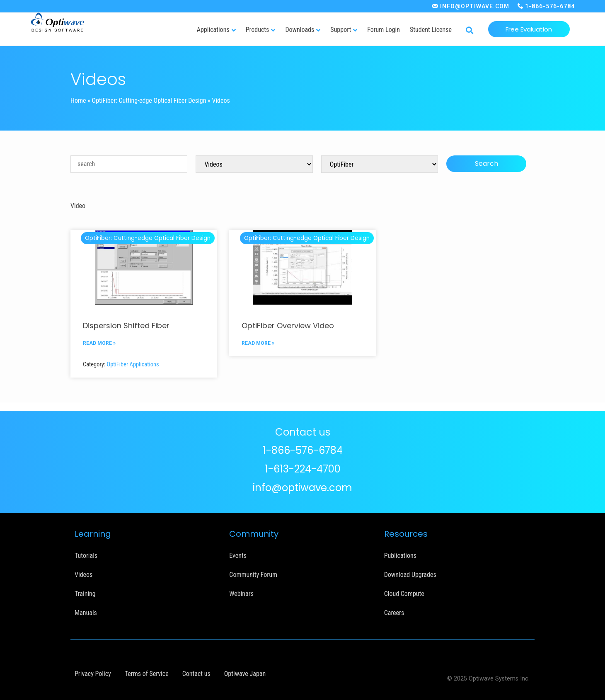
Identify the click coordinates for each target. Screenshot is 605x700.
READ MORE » (99, 343)
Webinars (241, 594)
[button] (470, 31)
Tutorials (86, 556)
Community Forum (253, 575)
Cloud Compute (404, 594)
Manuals (86, 613)
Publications (400, 556)
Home (78, 101)
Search (486, 163)
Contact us (196, 674)
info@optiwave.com (302, 488)
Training (85, 594)
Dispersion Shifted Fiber (126, 326)
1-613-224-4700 (303, 469)
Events (238, 556)
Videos (83, 575)
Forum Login (384, 30)
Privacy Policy (93, 674)
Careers (394, 613)
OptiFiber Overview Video (288, 326)
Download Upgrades (410, 575)
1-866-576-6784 (550, 6)
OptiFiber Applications (133, 365)
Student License (431, 30)
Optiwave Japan (245, 674)
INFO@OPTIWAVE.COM (475, 6)
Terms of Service (147, 674)
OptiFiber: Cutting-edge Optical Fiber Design (149, 101)
